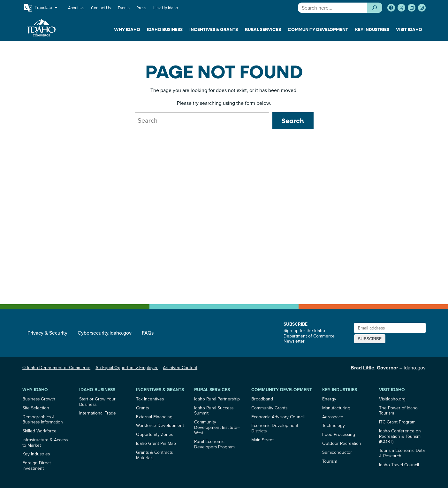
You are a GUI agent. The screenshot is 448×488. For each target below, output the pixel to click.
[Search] (374, 8)
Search (293, 120)
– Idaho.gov (388, 368)
